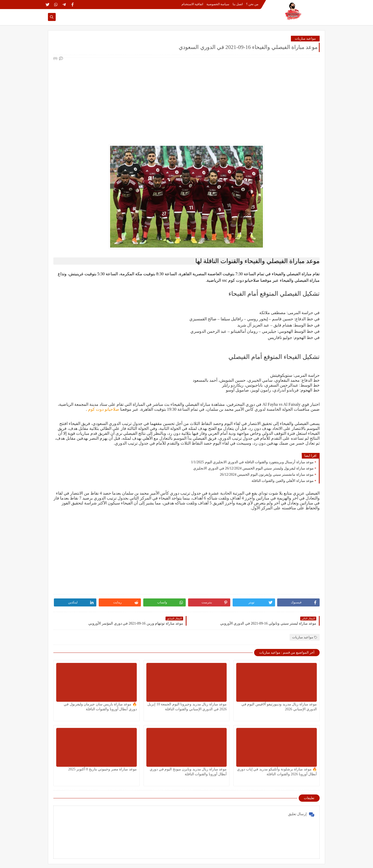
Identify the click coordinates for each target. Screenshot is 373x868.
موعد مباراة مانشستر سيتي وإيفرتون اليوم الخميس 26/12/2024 (267, 475)
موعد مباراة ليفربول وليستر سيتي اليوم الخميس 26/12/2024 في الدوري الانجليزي (253, 468)
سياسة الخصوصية (218, 4)
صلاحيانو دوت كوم (103, 409)
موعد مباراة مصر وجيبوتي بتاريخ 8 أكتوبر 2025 (102, 769)
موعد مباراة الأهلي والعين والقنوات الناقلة (283, 481)
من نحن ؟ (252, 4)
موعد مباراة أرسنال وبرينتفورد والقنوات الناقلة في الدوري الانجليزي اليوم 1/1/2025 (252, 462)
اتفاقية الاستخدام (192, 4)
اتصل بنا (238, 4)
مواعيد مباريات (305, 38)
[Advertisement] (186, 98)
